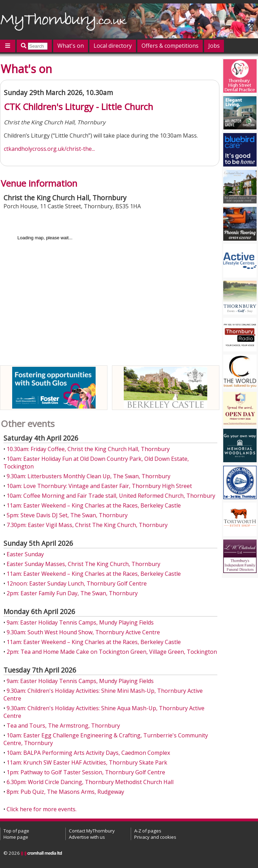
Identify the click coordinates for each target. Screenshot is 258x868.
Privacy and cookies (155, 837)
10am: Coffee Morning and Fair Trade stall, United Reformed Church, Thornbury (111, 496)
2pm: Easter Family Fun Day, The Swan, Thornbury (72, 593)
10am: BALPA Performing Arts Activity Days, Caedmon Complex (88, 753)
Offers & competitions (170, 46)
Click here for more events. (42, 809)
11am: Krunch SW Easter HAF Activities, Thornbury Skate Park (87, 762)
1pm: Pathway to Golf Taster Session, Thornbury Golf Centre (86, 772)
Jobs (214, 46)
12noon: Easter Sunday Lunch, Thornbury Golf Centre (77, 583)
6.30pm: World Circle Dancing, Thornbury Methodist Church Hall (90, 782)
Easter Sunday (25, 554)
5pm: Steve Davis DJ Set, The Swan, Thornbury (67, 515)
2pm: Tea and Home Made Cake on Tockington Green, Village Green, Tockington (112, 652)
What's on (71, 46)
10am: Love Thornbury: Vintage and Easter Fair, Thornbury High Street (99, 486)
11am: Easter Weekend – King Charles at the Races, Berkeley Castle (94, 505)
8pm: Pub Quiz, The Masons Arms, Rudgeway (65, 792)
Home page (16, 837)
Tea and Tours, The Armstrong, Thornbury (63, 726)
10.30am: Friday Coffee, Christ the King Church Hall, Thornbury (88, 449)
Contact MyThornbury (92, 831)
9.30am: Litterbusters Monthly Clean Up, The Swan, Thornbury (88, 476)
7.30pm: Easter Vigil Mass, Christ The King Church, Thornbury (87, 525)
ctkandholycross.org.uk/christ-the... (49, 149)
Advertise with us (87, 837)
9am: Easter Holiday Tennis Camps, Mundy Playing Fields (80, 622)
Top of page (16, 831)
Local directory (113, 46)
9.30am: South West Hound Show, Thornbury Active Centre (83, 632)
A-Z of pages (148, 831)
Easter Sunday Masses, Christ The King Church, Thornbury (83, 564)
